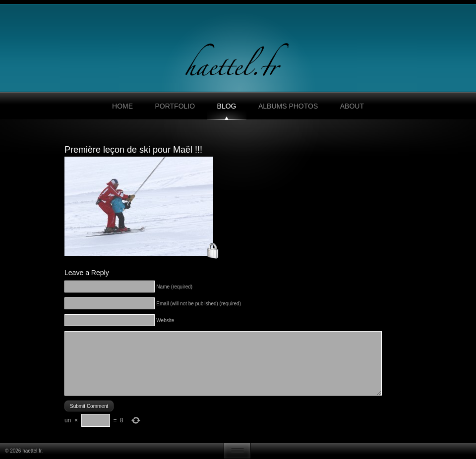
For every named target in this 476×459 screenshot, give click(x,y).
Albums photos (288, 106)
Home (122, 106)
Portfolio (175, 106)
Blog (227, 106)
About (352, 106)
